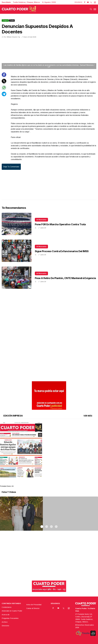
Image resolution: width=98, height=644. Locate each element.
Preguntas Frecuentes (10, 618)
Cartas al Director (33, 608)
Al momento (41, 220)
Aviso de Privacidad (34, 605)
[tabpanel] (49, 455)
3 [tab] (51, 483)
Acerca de (6, 615)
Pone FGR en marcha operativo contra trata (60, 224)
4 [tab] (56, 483)
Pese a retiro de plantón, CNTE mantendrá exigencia (65, 278)
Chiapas (5, 20)
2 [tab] (47, 483)
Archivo (5, 622)
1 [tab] (42, 483)
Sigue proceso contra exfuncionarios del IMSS (62, 251)
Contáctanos (7, 607)
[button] (49, 450)
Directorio (5, 626)
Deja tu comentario (11, 167)
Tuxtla (12, 20)
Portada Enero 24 (7, 486)
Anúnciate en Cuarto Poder (12, 611)
